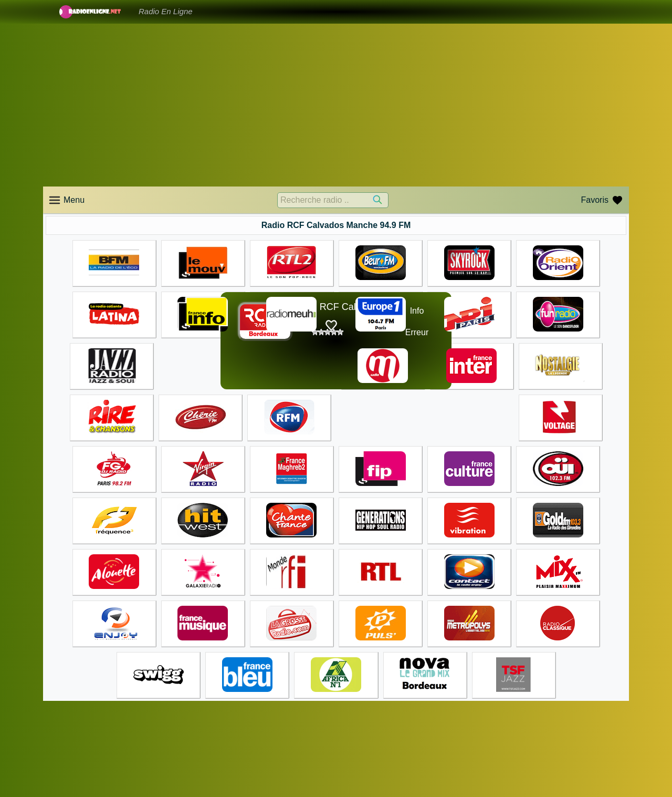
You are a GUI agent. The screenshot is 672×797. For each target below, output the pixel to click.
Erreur (417, 332)
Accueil (354, 746)
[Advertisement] (336, 105)
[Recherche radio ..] (333, 200)
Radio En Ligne (166, 11)
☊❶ (391, 322)
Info (417, 311)
